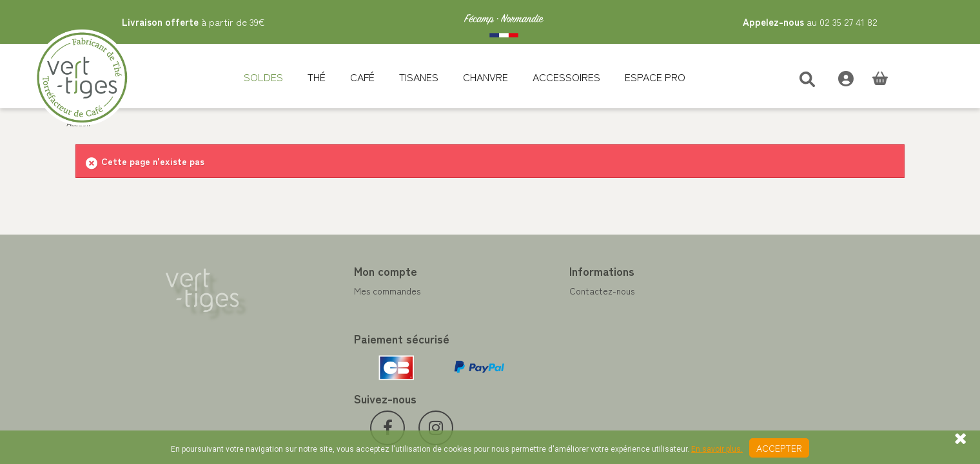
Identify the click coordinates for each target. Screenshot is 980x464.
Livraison (517, 368)
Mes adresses (311, 322)
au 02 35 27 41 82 (810, 22)
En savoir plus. (717, 449)
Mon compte (316, 271)
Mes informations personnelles (345, 337)
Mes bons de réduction (330, 353)
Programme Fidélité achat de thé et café (583, 306)
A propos (518, 337)
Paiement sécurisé (536, 322)
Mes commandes (318, 291)
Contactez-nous (532, 291)
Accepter (779, 448)
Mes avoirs (306, 306)
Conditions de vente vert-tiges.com (572, 353)
